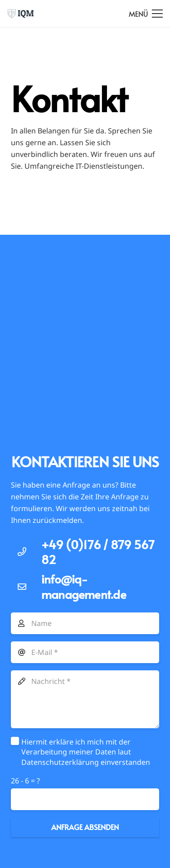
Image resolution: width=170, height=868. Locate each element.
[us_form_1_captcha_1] (85, 799)
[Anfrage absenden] (85, 828)
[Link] (21, 14)
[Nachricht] (85, 699)
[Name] (85, 623)
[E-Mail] (85, 652)
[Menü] (146, 14)
